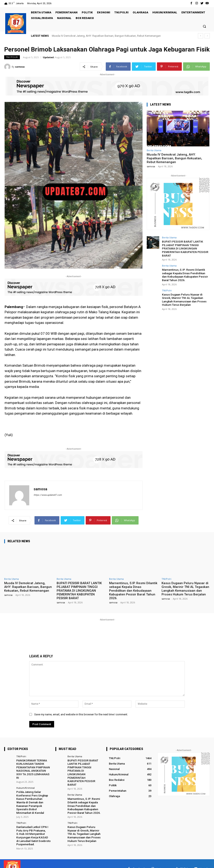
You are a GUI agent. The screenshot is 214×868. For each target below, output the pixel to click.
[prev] (201, 36)
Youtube (205, 858)
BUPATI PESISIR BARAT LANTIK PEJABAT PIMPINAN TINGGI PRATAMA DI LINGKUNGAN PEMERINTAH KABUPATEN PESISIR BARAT (184, 248)
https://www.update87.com (48, 495)
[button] (204, 26)
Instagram (163, 858)
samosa (20, 67)
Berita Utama (154, 150)
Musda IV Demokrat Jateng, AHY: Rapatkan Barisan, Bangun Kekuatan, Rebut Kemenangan (106, 36)
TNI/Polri (12, 57)
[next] (207, 36)
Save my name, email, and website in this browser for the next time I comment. (81, 714)
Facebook (139, 858)
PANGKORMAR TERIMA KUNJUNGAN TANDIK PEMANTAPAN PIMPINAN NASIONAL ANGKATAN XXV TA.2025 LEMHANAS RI (33, 767)
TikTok (184, 858)
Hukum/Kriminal (25, 783)
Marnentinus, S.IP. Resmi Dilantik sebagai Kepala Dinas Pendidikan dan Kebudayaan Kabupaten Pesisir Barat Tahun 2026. (185, 273)
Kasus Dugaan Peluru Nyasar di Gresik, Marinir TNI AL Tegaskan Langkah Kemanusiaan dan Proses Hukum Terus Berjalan (183, 297)
